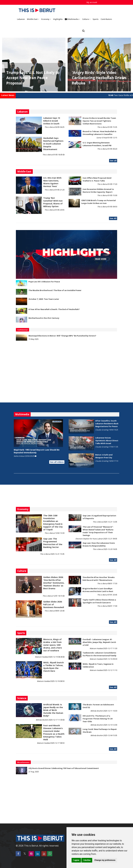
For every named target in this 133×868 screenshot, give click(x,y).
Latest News (8, 95)
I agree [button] (76, 860)
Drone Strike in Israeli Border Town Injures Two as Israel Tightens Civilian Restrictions (99, 121)
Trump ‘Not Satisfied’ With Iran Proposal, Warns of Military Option (53, 202)
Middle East (33, 19)
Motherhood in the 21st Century (44, 318)
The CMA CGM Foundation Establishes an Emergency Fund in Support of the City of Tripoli (53, 523)
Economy (46, 19)
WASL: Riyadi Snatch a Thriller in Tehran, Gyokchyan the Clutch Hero (53, 667)
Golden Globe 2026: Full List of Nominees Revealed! (54, 604)
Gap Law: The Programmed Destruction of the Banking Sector (53, 543)
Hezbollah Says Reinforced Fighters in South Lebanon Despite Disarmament (53, 144)
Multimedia (72, 19)
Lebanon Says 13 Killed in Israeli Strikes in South (52, 121)
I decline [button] (87, 860)
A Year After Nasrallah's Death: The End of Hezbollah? (54, 309)
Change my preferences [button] (105, 860)
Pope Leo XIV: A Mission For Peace (44, 282)
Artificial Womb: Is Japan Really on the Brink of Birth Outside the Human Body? (53, 710)
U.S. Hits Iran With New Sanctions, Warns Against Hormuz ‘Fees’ (52, 182)
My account (92, 2)
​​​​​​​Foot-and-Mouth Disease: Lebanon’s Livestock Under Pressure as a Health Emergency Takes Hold (54, 732)
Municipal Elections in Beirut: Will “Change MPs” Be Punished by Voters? (62, 336)
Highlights (58, 19)
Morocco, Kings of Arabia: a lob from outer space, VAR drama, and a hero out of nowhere (53, 645)
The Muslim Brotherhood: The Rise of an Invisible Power (55, 290)
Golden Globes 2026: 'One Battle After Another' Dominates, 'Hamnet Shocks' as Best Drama (54, 583)
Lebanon (21, 19)
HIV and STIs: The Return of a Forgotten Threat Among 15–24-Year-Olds (98, 719)
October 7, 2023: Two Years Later (44, 299)
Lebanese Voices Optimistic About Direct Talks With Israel (107, 441)
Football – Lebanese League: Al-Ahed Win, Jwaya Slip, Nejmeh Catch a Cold (99, 642)
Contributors (106, 19)
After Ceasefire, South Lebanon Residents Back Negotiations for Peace (107, 424)
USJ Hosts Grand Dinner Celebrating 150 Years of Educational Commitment (64, 768)
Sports (96, 19)
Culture (86, 19)
